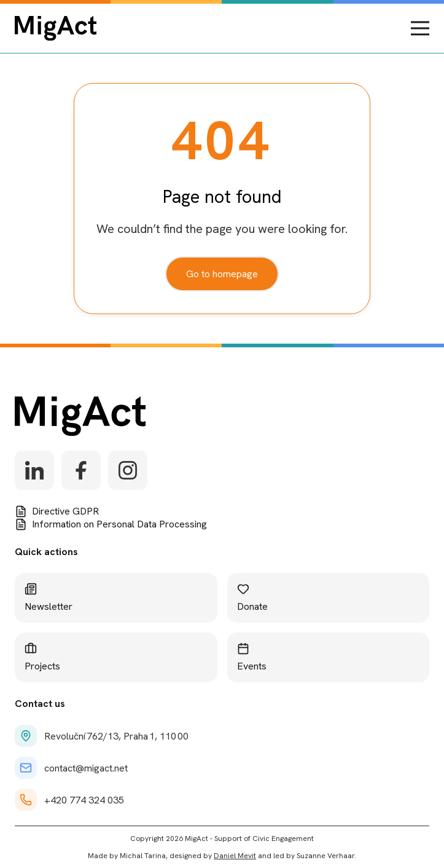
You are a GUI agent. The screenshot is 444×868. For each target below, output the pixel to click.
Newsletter (49, 598)
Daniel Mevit (235, 856)
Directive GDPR (57, 511)
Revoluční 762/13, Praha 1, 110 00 (102, 736)
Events (252, 657)
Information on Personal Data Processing (111, 524)
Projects (42, 657)
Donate (252, 598)
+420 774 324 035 (69, 800)
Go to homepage (222, 274)
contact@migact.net (71, 768)
